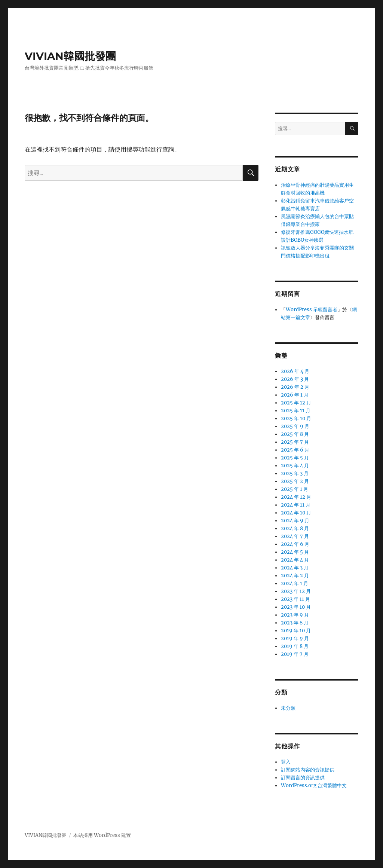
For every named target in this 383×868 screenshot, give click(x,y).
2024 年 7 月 (295, 536)
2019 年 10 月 (296, 631)
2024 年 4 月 (295, 560)
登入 (286, 762)
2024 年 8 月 (295, 528)
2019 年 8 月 (295, 646)
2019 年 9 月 (295, 638)
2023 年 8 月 (295, 623)
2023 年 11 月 (295, 599)
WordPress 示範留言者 (312, 310)
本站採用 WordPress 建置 (102, 835)
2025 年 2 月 (295, 481)
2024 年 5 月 (295, 552)
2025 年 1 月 (295, 489)
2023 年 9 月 (295, 615)
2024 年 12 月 (296, 497)
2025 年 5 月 (295, 458)
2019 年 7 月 (295, 654)
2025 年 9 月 (295, 426)
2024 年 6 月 (295, 544)
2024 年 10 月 (296, 513)
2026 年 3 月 (295, 379)
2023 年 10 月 (296, 607)
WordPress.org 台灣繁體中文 (314, 786)
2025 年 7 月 (295, 442)
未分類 (288, 708)
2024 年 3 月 (295, 568)
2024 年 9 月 (295, 521)
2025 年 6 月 (295, 450)
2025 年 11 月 (296, 411)
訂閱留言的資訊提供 (303, 778)
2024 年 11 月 (296, 505)
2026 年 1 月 (295, 395)
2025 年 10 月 (296, 418)
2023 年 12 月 (296, 591)
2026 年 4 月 (295, 371)
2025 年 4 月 (295, 466)
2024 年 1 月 (295, 583)
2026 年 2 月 (295, 387)
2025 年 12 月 (296, 403)
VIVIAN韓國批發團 (70, 56)
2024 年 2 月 (295, 576)
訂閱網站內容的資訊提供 (308, 770)
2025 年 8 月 (295, 434)
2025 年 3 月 (295, 473)
